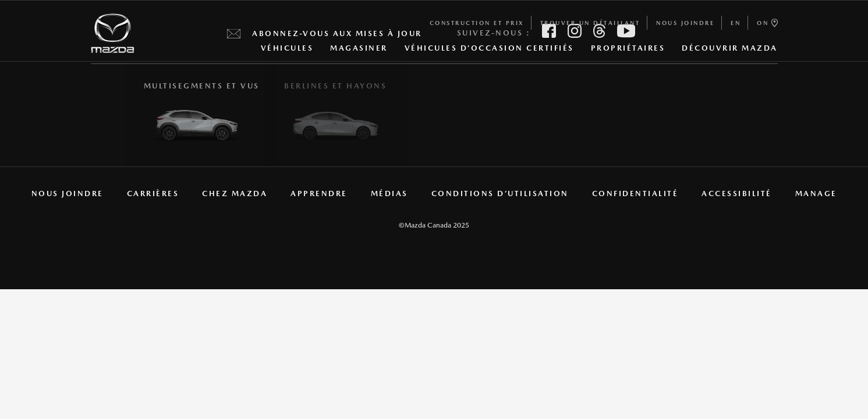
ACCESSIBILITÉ (737, 193)
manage (816, 193)
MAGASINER (359, 51)
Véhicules (287, 51)
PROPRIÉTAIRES (628, 51)
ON (767, 23)
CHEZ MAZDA (235, 193)
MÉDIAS (389, 193)
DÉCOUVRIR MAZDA (730, 51)
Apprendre (319, 193)
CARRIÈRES (153, 193)
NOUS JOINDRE (685, 23)
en (736, 23)
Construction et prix (477, 23)
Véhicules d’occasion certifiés (489, 48)
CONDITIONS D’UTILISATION (500, 193)
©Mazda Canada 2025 (434, 225)
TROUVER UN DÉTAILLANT (590, 23)
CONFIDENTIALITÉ (635, 193)
